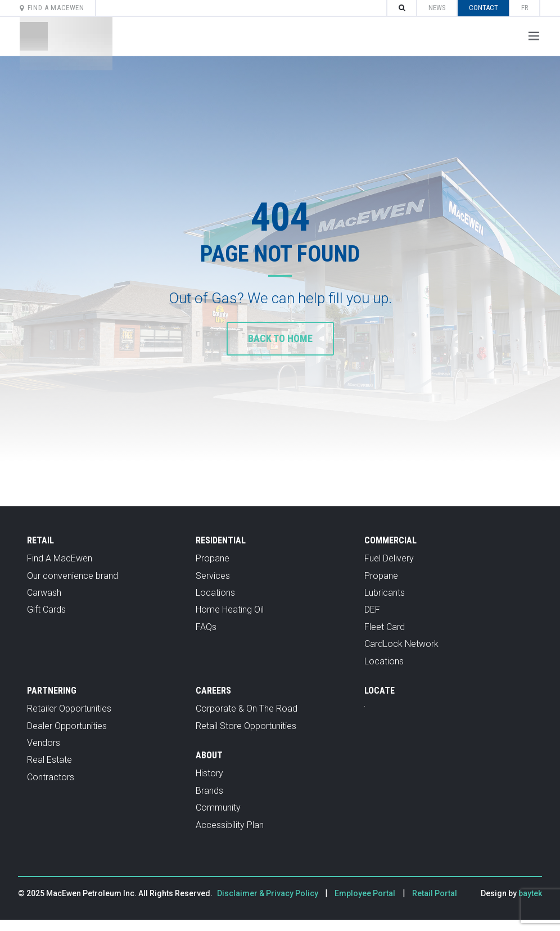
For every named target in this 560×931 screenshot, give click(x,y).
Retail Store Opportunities (246, 726)
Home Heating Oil (230, 610)
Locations (215, 593)
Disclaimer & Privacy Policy (268, 893)
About (209, 755)
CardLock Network (401, 644)
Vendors (44, 743)
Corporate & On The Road (247, 709)
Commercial (390, 540)
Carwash (44, 593)
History (209, 773)
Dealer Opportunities (67, 726)
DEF (372, 610)
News (437, 8)
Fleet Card (385, 627)
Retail (40, 540)
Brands (209, 791)
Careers (213, 691)
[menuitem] (525, 8)
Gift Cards (46, 610)
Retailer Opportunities (69, 709)
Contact (484, 8)
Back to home (280, 338)
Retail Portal (435, 893)
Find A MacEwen (52, 8)
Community (218, 808)
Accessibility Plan (230, 825)
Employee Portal (365, 893)
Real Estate (49, 760)
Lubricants (385, 593)
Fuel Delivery (389, 558)
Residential (221, 540)
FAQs (206, 627)
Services (213, 576)
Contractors (51, 777)
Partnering (52, 691)
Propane (213, 558)
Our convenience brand (73, 576)
